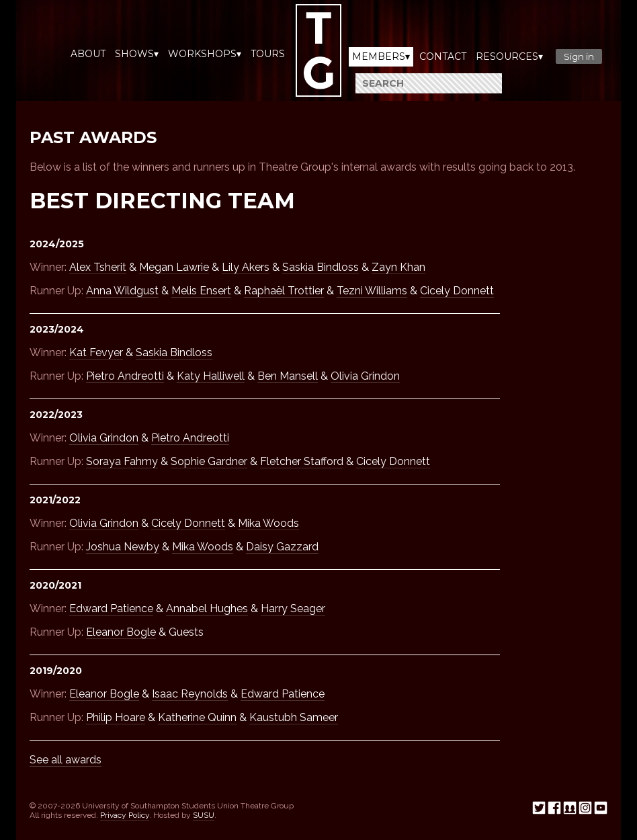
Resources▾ (509, 56)
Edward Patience (111, 608)
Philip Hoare (116, 717)
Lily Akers (246, 267)
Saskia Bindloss (321, 267)
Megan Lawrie (174, 267)
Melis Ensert (201, 291)
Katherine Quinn (197, 717)
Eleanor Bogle (121, 632)
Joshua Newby (123, 547)
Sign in (579, 56)
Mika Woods (268, 523)
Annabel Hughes (207, 608)
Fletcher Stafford (302, 461)
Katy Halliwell (211, 376)
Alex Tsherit (98, 267)
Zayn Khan (398, 267)
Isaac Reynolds (190, 694)
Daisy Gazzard (282, 547)
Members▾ (381, 56)
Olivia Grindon (365, 376)
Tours (268, 54)
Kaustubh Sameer (294, 717)
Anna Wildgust (122, 291)
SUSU (204, 815)
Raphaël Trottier (284, 291)
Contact (443, 56)
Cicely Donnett (457, 291)
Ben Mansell (288, 376)
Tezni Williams (372, 291)
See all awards (66, 760)
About (88, 54)
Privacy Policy (125, 815)
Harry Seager (293, 608)
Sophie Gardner (209, 461)
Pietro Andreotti (125, 376)
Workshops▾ (205, 54)
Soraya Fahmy (122, 461)
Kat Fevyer (96, 352)
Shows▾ (137, 54)
